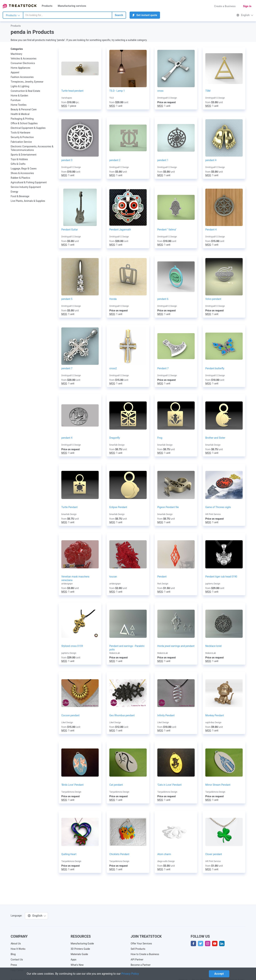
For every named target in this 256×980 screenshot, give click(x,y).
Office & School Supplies (24, 123)
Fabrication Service (21, 142)
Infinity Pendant (166, 715)
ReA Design (163, 584)
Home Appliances (20, 68)
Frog (160, 438)
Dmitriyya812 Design (167, 98)
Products (47, 6)
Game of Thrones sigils (218, 507)
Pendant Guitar (70, 230)
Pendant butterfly (215, 368)
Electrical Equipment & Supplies (28, 128)
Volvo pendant (213, 299)
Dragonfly (115, 438)
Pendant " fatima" (167, 230)
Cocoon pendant (70, 715)
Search (119, 15)
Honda (113, 299)
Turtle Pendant (69, 507)
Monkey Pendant (215, 715)
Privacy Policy (130, 974)
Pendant (162, 577)
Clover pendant (214, 854)
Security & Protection (22, 137)
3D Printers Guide (80, 949)
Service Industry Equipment (26, 187)
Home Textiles (19, 105)
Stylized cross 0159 (72, 646)
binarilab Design (117, 445)
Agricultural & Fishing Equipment (29, 182)
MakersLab (115, 653)
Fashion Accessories (22, 77)
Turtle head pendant (72, 91)
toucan (113, 577)
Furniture (16, 100)
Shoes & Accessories (22, 173)
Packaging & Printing (22, 119)
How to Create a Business (145, 954)
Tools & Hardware (20, 133)
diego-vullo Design (166, 861)
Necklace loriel (213, 646)
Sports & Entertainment (24, 155)
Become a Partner (141, 965)
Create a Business (225, 6)
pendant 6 (163, 299)
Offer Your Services (141, 944)
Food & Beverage (20, 196)
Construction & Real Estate (25, 91)
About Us (16, 944)
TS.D (112, 98)
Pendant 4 (211, 230)
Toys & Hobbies (19, 159)
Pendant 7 (163, 368)
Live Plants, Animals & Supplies (28, 201)
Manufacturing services (72, 6)
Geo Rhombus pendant (122, 715)
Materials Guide (79, 954)
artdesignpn (67, 584)
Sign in (247, 6)
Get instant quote (145, 15)
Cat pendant (116, 785)
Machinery (16, 54)
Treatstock (20, 6)
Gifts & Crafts (18, 164)
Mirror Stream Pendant (218, 785)
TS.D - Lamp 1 (117, 91)
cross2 (113, 368)
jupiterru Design (213, 584)
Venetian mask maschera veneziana (75, 578)
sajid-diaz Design (213, 722)
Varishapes (67, 98)
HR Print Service (213, 514)
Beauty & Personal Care (24, 109)
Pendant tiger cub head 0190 (221, 577)
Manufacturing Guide (82, 944)
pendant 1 (163, 160)
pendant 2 (115, 160)
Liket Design (67, 722)
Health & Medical (20, 114)
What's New (77, 965)
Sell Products (138, 949)
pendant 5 (67, 299)
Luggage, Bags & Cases (24, 169)
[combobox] (68, 15)
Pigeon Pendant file (168, 507)
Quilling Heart (69, 854)
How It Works (18, 949)
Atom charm (164, 854)
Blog (13, 954)
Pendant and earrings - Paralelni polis (127, 648)
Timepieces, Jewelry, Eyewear (27, 82)
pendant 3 (67, 160)
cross (160, 91)
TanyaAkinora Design (71, 792)
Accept (219, 974)
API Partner (137, 960)
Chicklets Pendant (119, 854)
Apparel (15, 72)
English (245, 15)
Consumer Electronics (23, 63)
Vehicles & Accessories (24, 59)
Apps (74, 960)
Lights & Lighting (20, 86)
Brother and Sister (215, 438)
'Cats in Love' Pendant (169, 785)
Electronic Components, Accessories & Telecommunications (32, 148)
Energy (14, 192)
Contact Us (17, 960)
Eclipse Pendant (118, 507)
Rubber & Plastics (20, 178)
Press (14, 965)
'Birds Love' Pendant (72, 785)
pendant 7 (67, 368)
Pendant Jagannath (120, 230)
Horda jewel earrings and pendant (176, 646)
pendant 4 (211, 160)
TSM (208, 91)
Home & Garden (19, 96)
